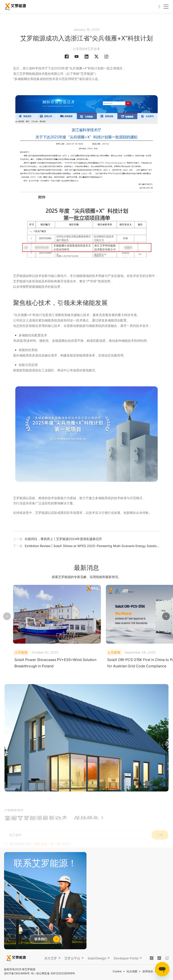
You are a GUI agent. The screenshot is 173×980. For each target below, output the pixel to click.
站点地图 (132, 971)
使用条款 (148, 971)
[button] (166, 616)
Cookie (117, 971)
